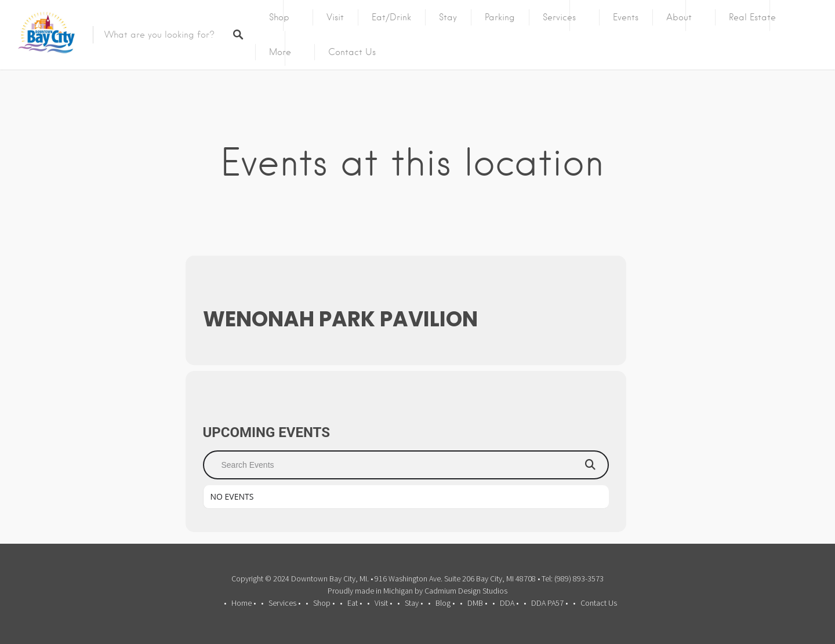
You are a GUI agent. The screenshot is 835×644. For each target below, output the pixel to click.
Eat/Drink (391, 17)
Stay (448, 17)
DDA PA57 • (549, 603)
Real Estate (752, 17)
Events (626, 17)
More (280, 52)
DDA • (509, 603)
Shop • (324, 603)
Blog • (445, 603)
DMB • (477, 603)
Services (559, 17)
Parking (500, 17)
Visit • (383, 603)
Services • (284, 603)
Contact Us (352, 52)
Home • (244, 603)
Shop (279, 17)
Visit (335, 17)
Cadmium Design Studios (466, 591)
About (679, 17)
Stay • (414, 603)
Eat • (355, 603)
